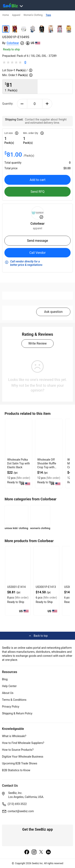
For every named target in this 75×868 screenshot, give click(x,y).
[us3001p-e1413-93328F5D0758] (46, 565)
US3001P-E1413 (46, 587)
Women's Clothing (33, 15)
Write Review (37, 343)
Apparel (16, 15)
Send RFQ (38, 192)
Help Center (9, 686)
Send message (37, 241)
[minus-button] (22, 104)
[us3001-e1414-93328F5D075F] (18, 565)
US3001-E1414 (16, 587)
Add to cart (37, 180)
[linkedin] (48, 852)
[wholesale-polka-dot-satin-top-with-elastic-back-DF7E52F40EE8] (19, 438)
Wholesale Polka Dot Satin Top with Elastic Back (18, 463)
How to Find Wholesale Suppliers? (23, 743)
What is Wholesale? (14, 736)
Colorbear (13, 43)
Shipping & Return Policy (17, 713)
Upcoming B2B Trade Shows (20, 763)
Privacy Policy (11, 707)
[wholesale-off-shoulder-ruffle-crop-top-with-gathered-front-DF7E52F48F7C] (49, 438)
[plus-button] (47, 104)
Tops (48, 15)
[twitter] (41, 852)
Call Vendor (38, 253)
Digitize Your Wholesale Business (23, 757)
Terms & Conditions (14, 700)
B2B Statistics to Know (16, 770)
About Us (8, 693)
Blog (5, 679)
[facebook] (27, 852)
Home (6, 15)
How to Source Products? (18, 750)
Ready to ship (11, 49)
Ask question (53, 312)
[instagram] (34, 852)
